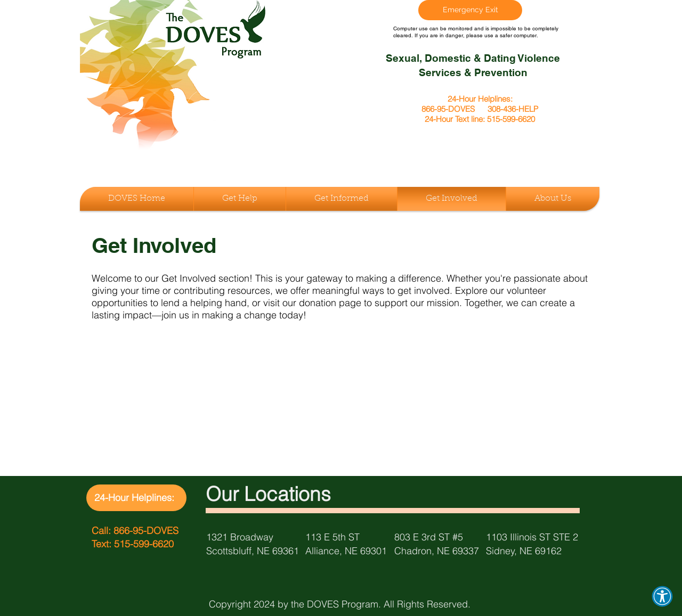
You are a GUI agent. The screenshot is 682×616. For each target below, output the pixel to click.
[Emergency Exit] (470, 10)
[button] (662, 596)
